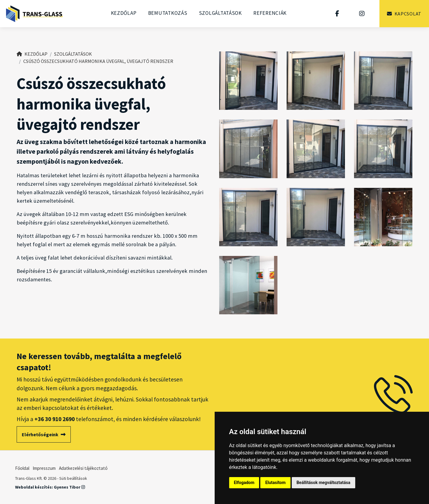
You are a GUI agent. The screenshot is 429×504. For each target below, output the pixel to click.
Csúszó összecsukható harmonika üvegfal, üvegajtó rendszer (98, 61)
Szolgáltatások (220, 13)
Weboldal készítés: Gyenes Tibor (50, 487)
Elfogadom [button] (244, 483)
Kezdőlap (124, 13)
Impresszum (44, 468)
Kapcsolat (404, 14)
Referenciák (270, 13)
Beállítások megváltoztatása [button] (323, 483)
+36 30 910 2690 (55, 419)
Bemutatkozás (168, 13)
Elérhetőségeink (44, 434)
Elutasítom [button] (275, 483)
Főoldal (22, 468)
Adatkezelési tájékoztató (83, 468)
